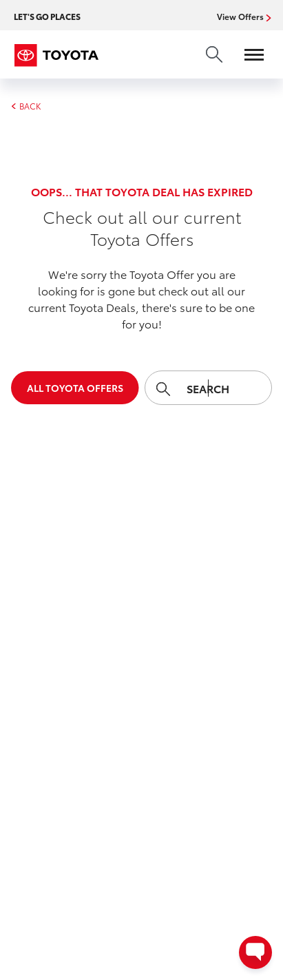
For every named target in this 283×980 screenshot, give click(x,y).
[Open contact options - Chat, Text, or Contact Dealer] (255, 952)
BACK (26, 106)
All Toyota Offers (75, 388)
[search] (214, 54)
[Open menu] (247, 54)
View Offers (242, 17)
